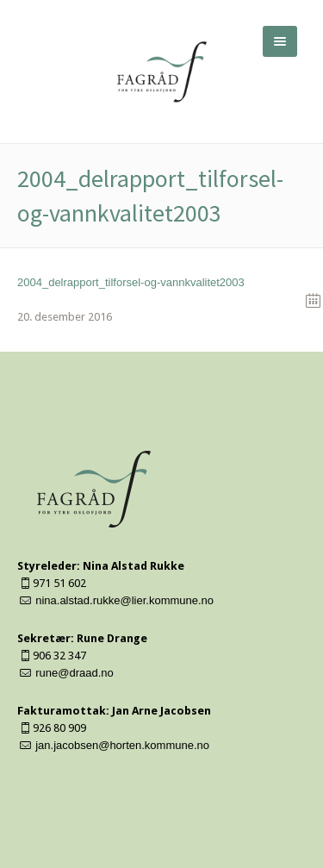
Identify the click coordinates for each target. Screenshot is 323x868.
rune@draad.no (75, 673)
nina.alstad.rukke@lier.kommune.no (124, 600)
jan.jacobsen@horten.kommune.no (122, 745)
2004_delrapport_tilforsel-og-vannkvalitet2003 (131, 282)
